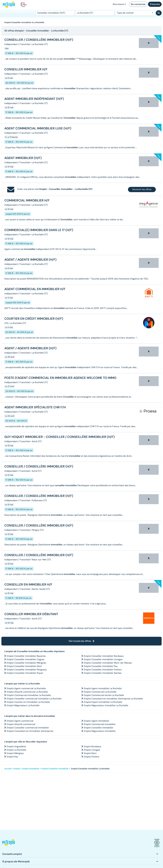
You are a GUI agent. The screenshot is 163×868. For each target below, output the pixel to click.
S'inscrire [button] (155, 4)
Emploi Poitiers (91, 757)
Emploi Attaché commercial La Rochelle (27, 692)
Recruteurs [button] (119, 4)
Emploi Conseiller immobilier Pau (101, 666)
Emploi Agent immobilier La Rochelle (103, 688)
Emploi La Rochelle (16, 750)
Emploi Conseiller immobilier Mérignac (26, 663)
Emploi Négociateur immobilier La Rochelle (106, 705)
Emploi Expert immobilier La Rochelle (103, 702)
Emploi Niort (90, 753)
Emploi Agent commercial (20, 721)
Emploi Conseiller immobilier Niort (24, 666)
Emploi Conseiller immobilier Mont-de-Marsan (108, 663)
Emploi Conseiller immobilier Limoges (103, 659)
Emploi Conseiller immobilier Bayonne (26, 656)
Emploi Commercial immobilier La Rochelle (29, 695)
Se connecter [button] (138, 4)
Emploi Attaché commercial (21, 724)
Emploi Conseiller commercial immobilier (28, 728)
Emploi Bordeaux (93, 746)
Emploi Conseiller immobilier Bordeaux (104, 656)
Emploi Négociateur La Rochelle (23, 705)
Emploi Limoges (92, 750)
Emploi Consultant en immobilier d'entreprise (30, 731)
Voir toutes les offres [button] (81, 641)
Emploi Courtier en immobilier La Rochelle (28, 702)
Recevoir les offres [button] (142, 189)
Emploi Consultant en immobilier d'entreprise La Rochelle (113, 699)
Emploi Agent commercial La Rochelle (26, 688)
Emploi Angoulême (16, 746)
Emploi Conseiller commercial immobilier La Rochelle (34, 699)
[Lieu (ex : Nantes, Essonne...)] (95, 13)
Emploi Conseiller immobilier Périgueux (27, 670)
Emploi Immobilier (31, 769)
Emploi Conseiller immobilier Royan (25, 673)
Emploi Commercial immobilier (100, 724)
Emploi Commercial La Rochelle (100, 692)
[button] (9, 843)
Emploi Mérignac (15, 753)
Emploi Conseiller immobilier (99, 728)
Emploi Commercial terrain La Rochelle (104, 695)
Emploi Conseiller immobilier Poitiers (103, 670)
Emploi (17, 769)
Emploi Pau (12, 757)
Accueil (8, 769)
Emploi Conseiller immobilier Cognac (26, 659)
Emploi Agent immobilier (96, 721)
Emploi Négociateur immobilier (100, 731)
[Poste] (55, 13)
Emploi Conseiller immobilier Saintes (103, 673)
